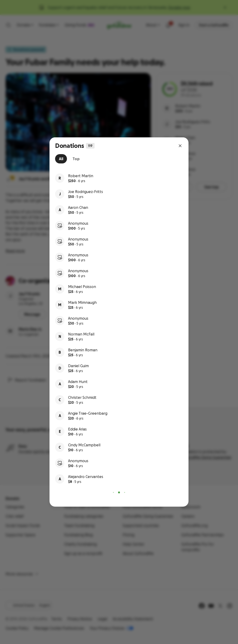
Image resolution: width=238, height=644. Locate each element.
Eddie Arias (77, 429)
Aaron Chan (78, 207)
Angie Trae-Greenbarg (88, 413)
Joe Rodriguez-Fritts (86, 192)
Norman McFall (81, 334)
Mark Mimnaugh (82, 302)
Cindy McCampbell (84, 445)
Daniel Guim (78, 366)
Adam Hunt (78, 382)
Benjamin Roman (83, 350)
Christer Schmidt (82, 397)
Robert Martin (81, 176)
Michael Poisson (82, 287)
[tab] (61, 159)
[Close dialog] (180, 146)
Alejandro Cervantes (86, 477)
